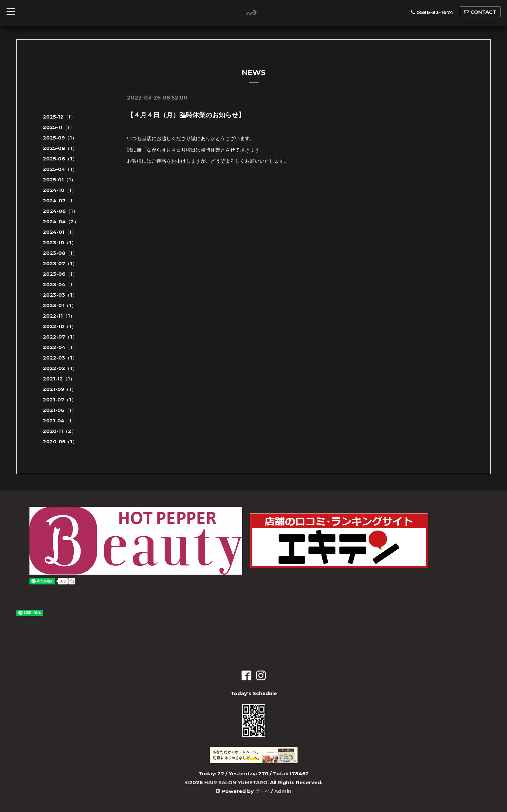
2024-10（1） (60, 190)
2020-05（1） (60, 442)
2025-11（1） (59, 127)
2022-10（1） (60, 326)
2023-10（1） (60, 242)
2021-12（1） (59, 379)
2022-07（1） (60, 337)
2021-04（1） (60, 421)
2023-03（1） (60, 295)
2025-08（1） (60, 148)
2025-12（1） (59, 117)
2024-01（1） (60, 232)
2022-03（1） (60, 358)
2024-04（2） (61, 221)
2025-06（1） (60, 159)
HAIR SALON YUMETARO (236, 782)
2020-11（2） (60, 431)
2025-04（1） (60, 169)
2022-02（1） (60, 368)
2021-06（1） (60, 410)
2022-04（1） (60, 347)
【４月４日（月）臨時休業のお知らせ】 (186, 115)
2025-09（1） (60, 138)
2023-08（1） (60, 253)
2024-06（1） (60, 211)
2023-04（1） (60, 284)
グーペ (262, 791)
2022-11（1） (59, 316)
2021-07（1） (60, 400)
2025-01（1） (59, 180)
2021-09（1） (60, 389)
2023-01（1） (60, 305)
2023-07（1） (60, 263)
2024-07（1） (60, 201)
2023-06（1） (60, 274)
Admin (283, 791)
